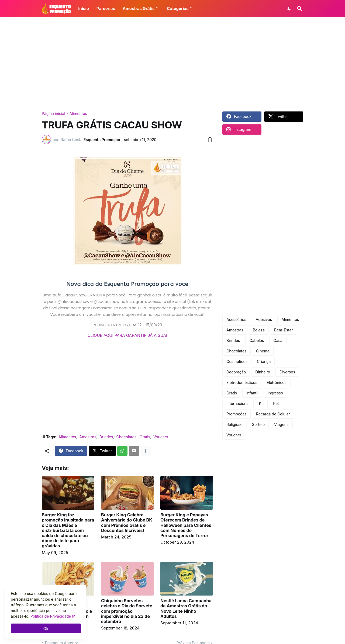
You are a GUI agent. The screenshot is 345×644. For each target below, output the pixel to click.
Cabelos (257, 340)
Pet (276, 403)
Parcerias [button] (106, 8)
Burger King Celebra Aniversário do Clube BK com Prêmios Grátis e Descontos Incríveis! (127, 523)
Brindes (106, 437)
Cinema (263, 351)
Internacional (238, 403)
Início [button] (84, 8)
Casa (278, 340)
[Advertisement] (172, 64)
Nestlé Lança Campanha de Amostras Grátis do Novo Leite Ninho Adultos (186, 609)
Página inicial (54, 114)
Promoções (237, 414)
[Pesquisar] (299, 9)
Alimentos (78, 114)
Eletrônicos (277, 382)
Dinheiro (263, 372)
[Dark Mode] (289, 9)
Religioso (234, 424)
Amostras (88, 437)
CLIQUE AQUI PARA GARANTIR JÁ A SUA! (127, 335)
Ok (46, 629)
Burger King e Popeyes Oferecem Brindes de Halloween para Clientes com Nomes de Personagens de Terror (186, 525)
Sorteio (258, 424)
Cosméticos (237, 361)
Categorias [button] (178, 8)
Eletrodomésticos (242, 382)
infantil (252, 393)
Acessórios (236, 319)
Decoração (236, 372)
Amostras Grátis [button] (139, 8)
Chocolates (127, 437)
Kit (261, 403)
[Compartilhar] (208, 139)
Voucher (161, 437)
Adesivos (264, 319)
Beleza (259, 330)
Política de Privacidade (51, 616)
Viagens (281, 424)
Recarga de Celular (273, 414)
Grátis (145, 437)
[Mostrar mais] (146, 451)
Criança (264, 361)
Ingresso (275, 393)
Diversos (287, 372)
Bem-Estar (284, 330)
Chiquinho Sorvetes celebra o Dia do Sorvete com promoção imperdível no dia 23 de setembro (127, 611)
